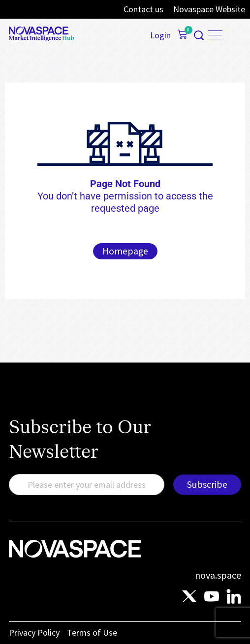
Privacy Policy (34, 633)
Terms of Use (92, 633)
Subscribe (207, 484)
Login (160, 35)
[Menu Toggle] (215, 35)
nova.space (218, 575)
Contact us (143, 9)
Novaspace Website (209, 9)
